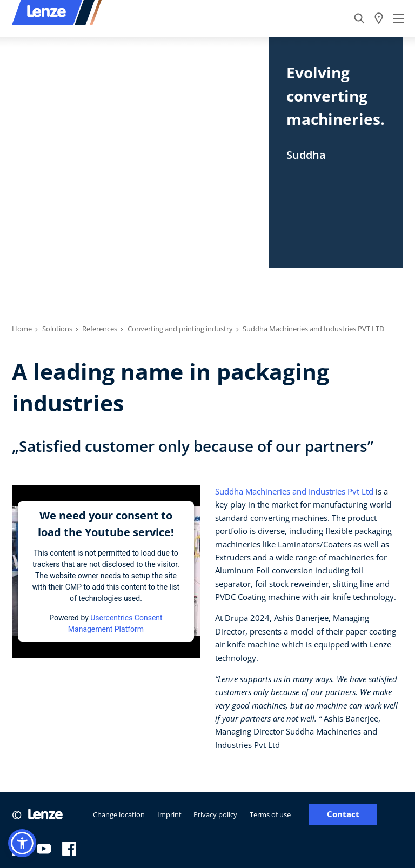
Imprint (169, 814)
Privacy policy (215, 814)
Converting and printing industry (180, 329)
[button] (22, 843)
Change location (119, 814)
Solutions (57, 329)
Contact (343, 814)
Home (22, 329)
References (100, 329)
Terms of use (270, 814)
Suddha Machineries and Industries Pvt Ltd (294, 491)
